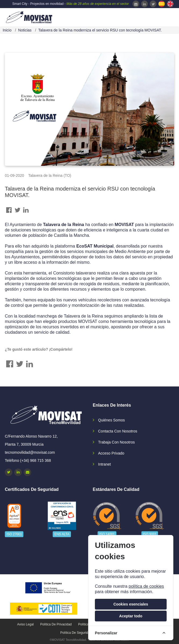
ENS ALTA (62, 534)
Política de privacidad (56, 624)
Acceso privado (111, 453)
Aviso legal (26, 624)
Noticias (25, 30)
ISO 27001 (14, 534)
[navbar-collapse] (164, 17)
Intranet (104, 464)
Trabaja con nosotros (116, 442)
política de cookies (146, 586)
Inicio (7, 30)
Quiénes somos (112, 420)
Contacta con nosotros (118, 431)
